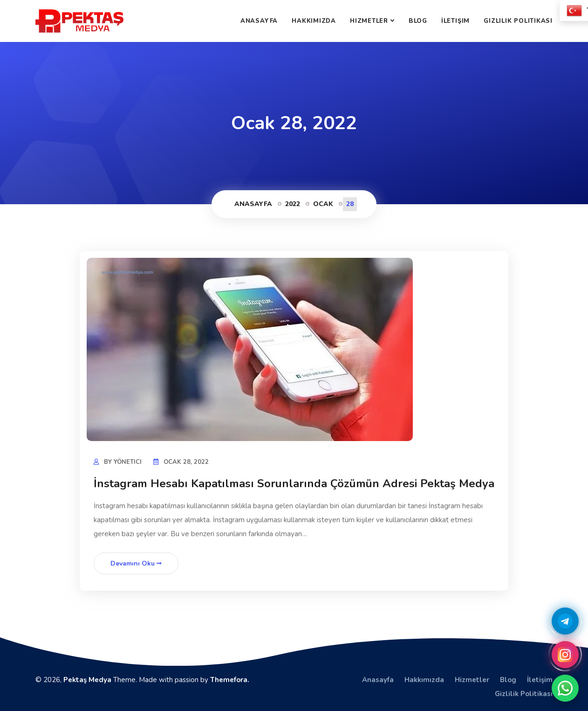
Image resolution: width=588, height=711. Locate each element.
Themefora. (230, 680)
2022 (293, 204)
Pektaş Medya (87, 680)
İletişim (455, 21)
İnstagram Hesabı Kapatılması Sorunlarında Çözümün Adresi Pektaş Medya (294, 483)
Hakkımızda (314, 21)
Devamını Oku (136, 563)
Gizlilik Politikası (518, 21)
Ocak (323, 204)
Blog (418, 21)
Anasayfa (259, 21)
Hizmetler (369, 21)
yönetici (128, 462)
